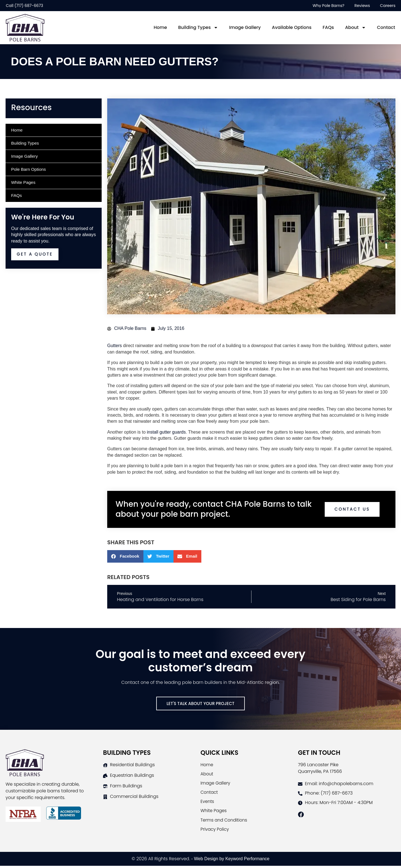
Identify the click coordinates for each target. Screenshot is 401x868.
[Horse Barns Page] (152, 776)
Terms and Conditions (225, 822)
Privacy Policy (215, 831)
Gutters (114, 346)
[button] (125, 556)
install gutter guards (166, 432)
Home (160, 27)
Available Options (292, 27)
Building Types (198, 28)
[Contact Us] (200, 704)
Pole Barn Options (29, 169)
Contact (386, 27)
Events (208, 803)
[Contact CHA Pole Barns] (347, 784)
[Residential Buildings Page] (152, 765)
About (355, 28)
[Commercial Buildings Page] (152, 797)
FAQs (328, 27)
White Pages (24, 182)
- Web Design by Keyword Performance (230, 861)
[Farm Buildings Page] (152, 786)
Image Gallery (245, 27)
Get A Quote (36, 254)
